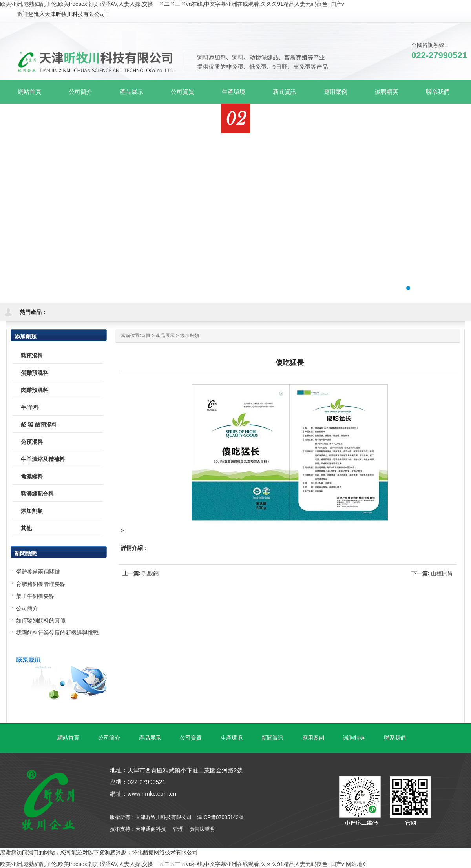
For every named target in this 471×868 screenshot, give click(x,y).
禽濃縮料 (32, 476)
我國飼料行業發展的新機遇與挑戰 (57, 633)
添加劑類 (190, 336)
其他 (26, 528)
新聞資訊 (272, 738)
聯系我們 (395, 738)
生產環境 (232, 738)
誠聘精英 (354, 738)
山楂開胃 (442, 573)
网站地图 (357, 864)
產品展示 (165, 336)
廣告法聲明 (202, 829)
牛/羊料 (30, 407)
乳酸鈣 (150, 573)
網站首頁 (29, 92)
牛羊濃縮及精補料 (43, 459)
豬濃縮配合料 (37, 494)
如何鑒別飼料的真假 (41, 620)
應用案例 (313, 738)
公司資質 (191, 738)
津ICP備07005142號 (220, 817)
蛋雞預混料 (35, 373)
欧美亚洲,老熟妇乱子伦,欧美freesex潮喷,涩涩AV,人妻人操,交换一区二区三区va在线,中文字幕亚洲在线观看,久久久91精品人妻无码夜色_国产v (172, 4)
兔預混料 (32, 442)
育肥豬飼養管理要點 (41, 584)
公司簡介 (27, 608)
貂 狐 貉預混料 (39, 425)
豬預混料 (32, 356)
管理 (178, 829)
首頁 (146, 336)
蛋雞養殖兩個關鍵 (38, 572)
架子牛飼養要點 (35, 596)
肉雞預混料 (35, 390)
